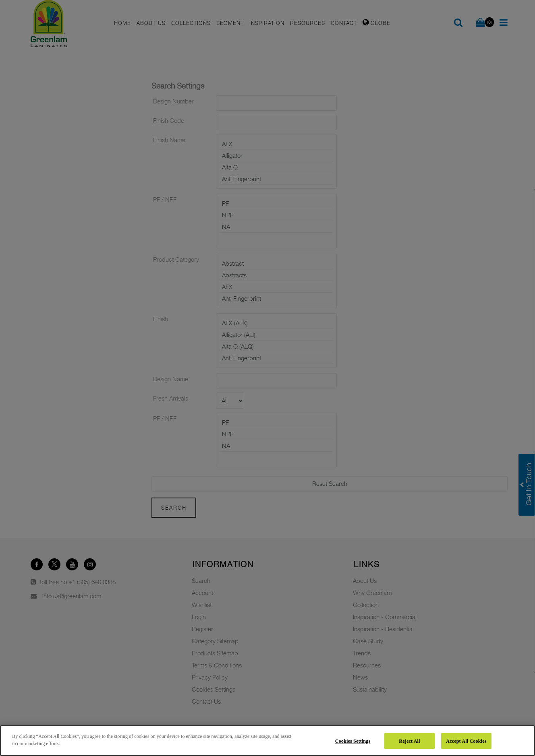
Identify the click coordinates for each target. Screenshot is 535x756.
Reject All (409, 741)
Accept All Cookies (466, 741)
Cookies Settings (353, 741)
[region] (267, 741)
